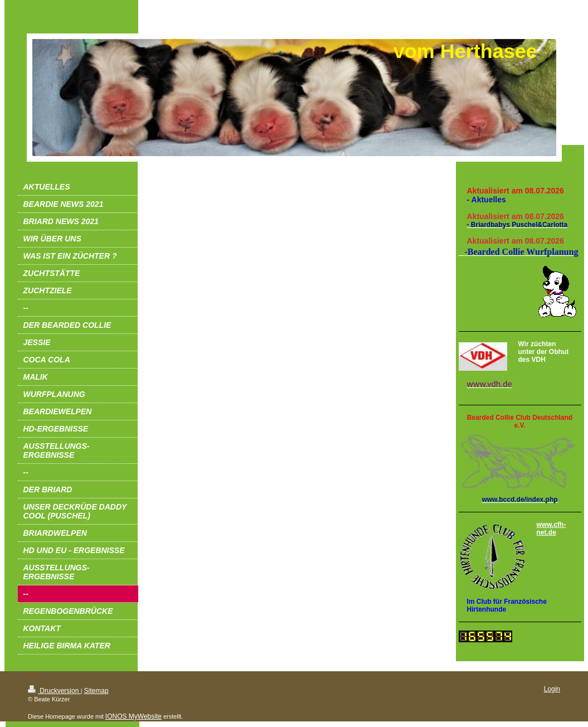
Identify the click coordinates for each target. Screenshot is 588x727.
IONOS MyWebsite (133, 716)
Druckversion (54, 691)
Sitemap (96, 691)
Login (552, 689)
